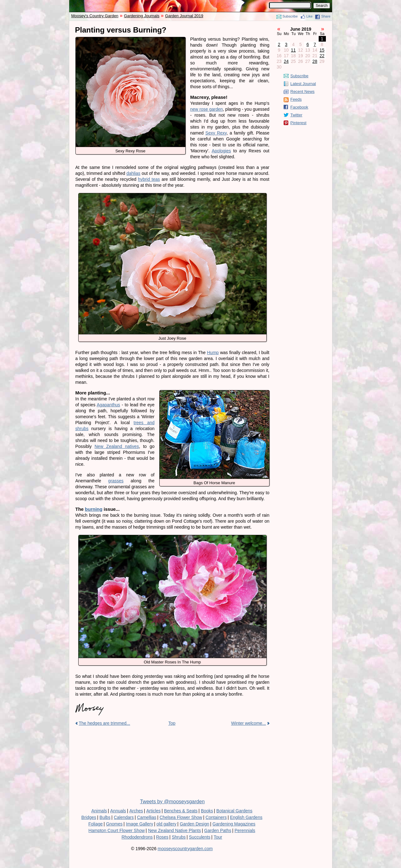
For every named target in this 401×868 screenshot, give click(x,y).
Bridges (89, 817)
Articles (153, 811)
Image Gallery (139, 824)
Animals (99, 811)
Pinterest (298, 123)
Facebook (299, 107)
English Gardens (246, 817)
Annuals (118, 811)
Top (172, 723)
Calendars (124, 817)
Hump (213, 353)
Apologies (221, 151)
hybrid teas (149, 179)
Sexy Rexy (216, 133)
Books (207, 811)
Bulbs (105, 817)
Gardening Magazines (234, 824)
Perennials (245, 830)
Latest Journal (303, 84)
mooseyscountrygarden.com (185, 849)
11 (293, 50)
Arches (136, 811)
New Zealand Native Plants (175, 830)
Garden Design (194, 824)
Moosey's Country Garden (95, 16)
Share (326, 16)
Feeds (296, 99)
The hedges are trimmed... (105, 723)
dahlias (133, 173)
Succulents (200, 837)
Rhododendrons (137, 837)
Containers (216, 817)
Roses (162, 837)
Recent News (303, 91)
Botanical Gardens (234, 811)
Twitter (296, 115)
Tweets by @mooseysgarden (172, 802)
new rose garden (207, 109)
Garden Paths (218, 830)
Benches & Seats (181, 811)
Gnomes (114, 824)
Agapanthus (108, 405)
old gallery (167, 824)
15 (322, 50)
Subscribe (290, 16)
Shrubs (179, 837)
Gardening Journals (142, 16)
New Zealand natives (117, 446)
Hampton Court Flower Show (117, 830)
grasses (116, 481)
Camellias (147, 817)
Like (310, 16)
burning (94, 509)
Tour (218, 837)
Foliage (95, 824)
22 (322, 56)
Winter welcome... (248, 723)
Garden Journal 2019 (184, 16)
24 (286, 61)
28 (315, 61)
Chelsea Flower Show (181, 817)
